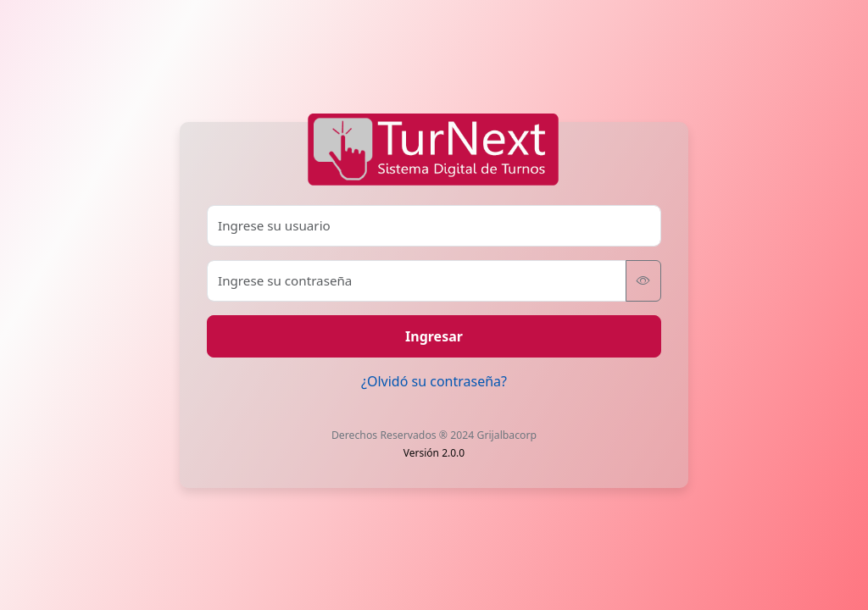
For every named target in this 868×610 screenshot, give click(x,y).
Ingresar (434, 336)
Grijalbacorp (506, 435)
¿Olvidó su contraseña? (434, 381)
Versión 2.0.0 (434, 453)
